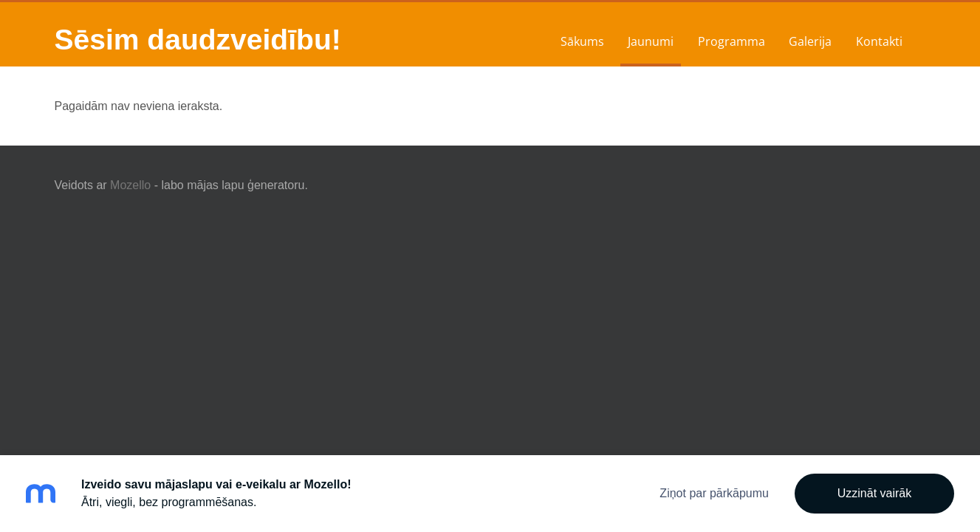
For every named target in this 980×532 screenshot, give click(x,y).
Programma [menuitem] (731, 41)
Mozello (130, 185)
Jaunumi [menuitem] (651, 41)
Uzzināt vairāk (874, 493)
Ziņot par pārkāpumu (714, 493)
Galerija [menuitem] (810, 41)
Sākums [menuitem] (582, 41)
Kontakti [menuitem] (879, 41)
